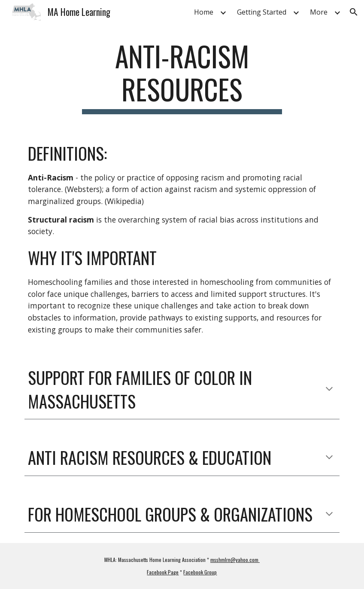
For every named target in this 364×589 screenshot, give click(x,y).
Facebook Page (163, 572)
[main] (182, 77)
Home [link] (204, 12)
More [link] (319, 12)
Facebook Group (200, 572)
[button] (354, 12)
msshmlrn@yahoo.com (235, 560)
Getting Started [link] (262, 12)
